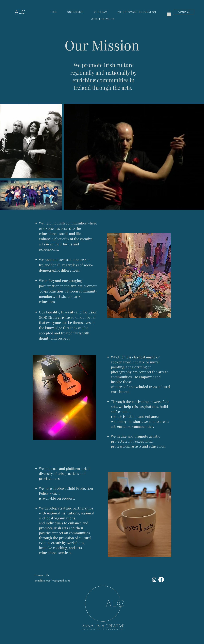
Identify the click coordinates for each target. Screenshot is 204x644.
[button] (169, 14)
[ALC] (20, 12)
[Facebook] (161, 580)
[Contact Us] (184, 12)
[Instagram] (154, 580)
